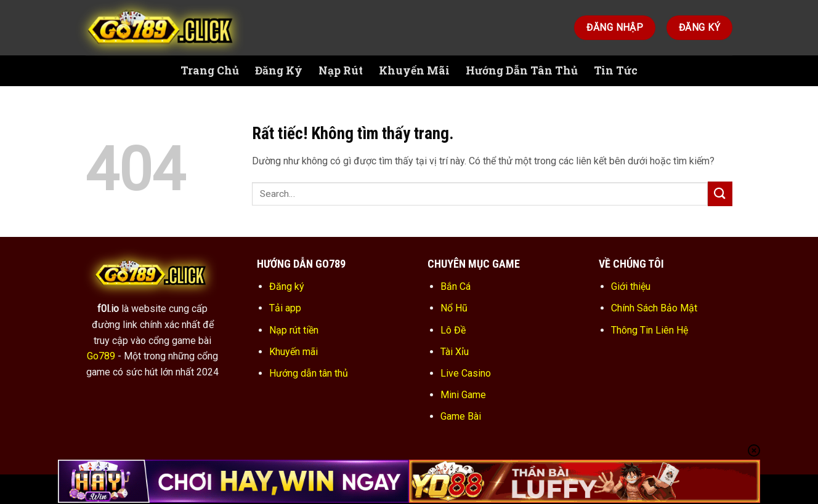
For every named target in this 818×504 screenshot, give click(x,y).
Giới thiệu (631, 286)
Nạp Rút (341, 70)
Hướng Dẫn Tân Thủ (522, 70)
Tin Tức (616, 70)
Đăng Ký (279, 70)
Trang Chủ (210, 70)
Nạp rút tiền (294, 330)
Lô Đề (453, 330)
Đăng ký (287, 286)
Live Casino (466, 373)
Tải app (285, 308)
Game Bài (461, 416)
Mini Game (463, 395)
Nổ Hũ (454, 308)
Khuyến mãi (294, 352)
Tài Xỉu (455, 352)
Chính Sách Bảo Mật (654, 308)
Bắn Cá (456, 286)
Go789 (101, 356)
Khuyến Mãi (414, 70)
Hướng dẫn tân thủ (309, 373)
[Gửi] (720, 194)
